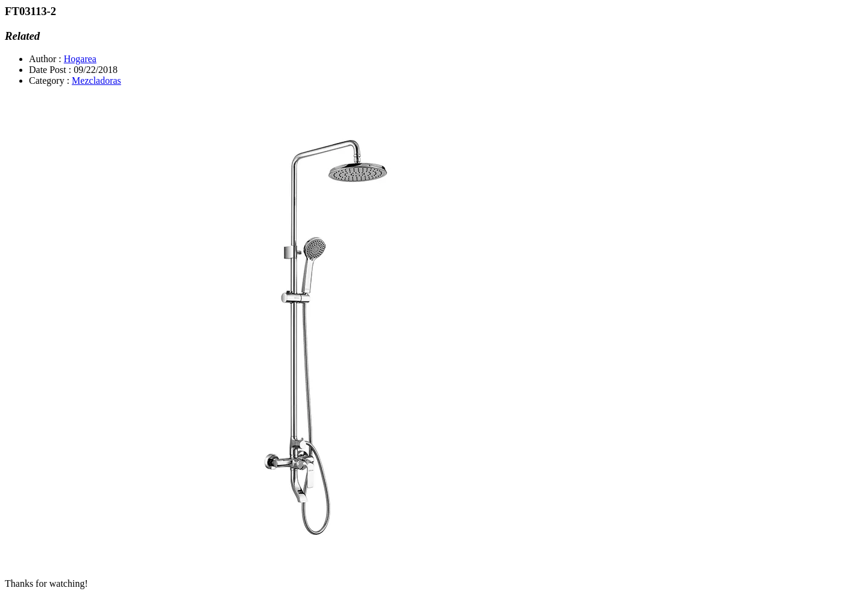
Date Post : (50, 70)
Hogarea (80, 59)
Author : (45, 59)
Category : (49, 81)
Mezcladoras (96, 81)
